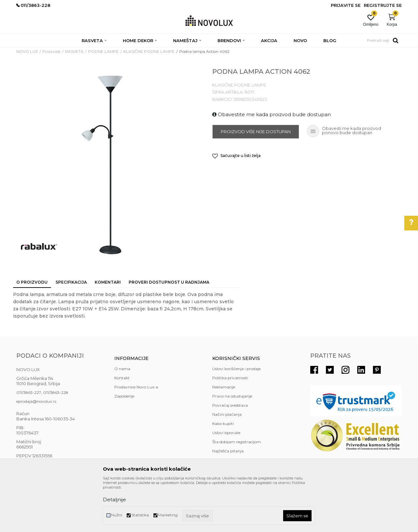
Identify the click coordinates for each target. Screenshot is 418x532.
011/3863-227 (29, 392)
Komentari (108, 282)
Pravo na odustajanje (232, 396)
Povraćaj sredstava (230, 405)
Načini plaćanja (227, 414)
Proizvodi (51, 51)
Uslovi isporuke (226, 433)
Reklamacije (224, 387)
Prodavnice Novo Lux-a (136, 387)
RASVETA (74, 51)
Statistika (140, 515)
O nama (122, 369)
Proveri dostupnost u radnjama (169, 282)
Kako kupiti (223, 423)
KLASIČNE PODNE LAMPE (149, 51)
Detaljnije (114, 500)
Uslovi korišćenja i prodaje (236, 369)
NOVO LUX (27, 51)
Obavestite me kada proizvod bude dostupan (272, 114)
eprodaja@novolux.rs (36, 401)
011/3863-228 (56, 392)
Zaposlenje (124, 396)
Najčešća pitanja (228, 451)
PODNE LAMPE (104, 51)
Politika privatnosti (230, 378)
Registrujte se (383, 5)
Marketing (168, 515)
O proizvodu (32, 282)
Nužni (117, 515)
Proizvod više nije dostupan (256, 132)
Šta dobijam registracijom (237, 442)
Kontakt (122, 378)
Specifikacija (71, 282)
